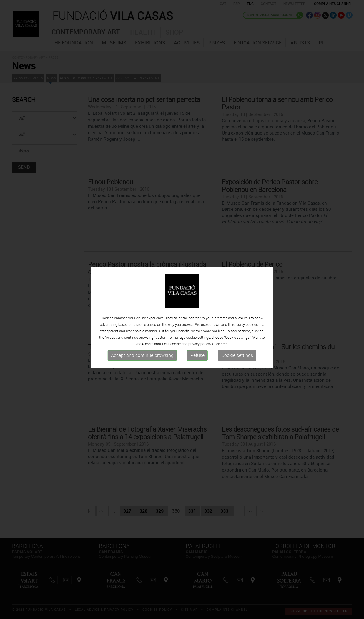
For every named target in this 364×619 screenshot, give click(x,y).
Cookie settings (237, 360)
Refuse (197, 360)
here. (225, 349)
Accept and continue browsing (142, 360)
